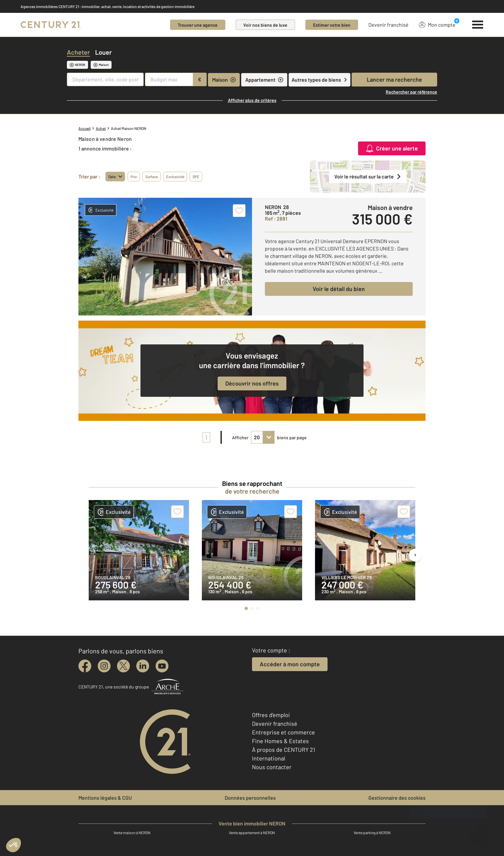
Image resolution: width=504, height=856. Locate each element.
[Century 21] (51, 25)
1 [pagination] (206, 437)
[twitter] (123, 666)
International (269, 758)
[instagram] (104, 666)
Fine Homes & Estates (280, 741)
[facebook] (85, 666)
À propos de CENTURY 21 (283, 750)
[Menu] (478, 25)
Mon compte (437, 24)
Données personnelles (250, 798)
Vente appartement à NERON (252, 833)
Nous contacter (272, 767)
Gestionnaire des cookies (397, 798)
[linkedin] (143, 666)
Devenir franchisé (388, 25)
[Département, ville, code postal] (105, 79)
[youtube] (162, 666)
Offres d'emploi (271, 715)
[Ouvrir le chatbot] (478, 833)
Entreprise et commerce (283, 732)
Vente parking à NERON (372, 833)
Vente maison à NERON (132, 833)
